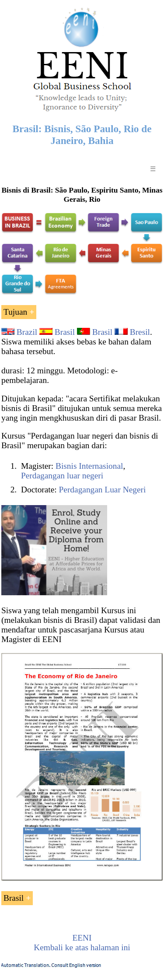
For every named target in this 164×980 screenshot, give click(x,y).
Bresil (140, 332)
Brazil (27, 332)
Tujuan (15, 312)
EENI (82, 938)
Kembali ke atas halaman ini (82, 947)
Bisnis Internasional (89, 466)
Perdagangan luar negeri (62, 476)
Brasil (65, 332)
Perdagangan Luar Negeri (103, 490)
